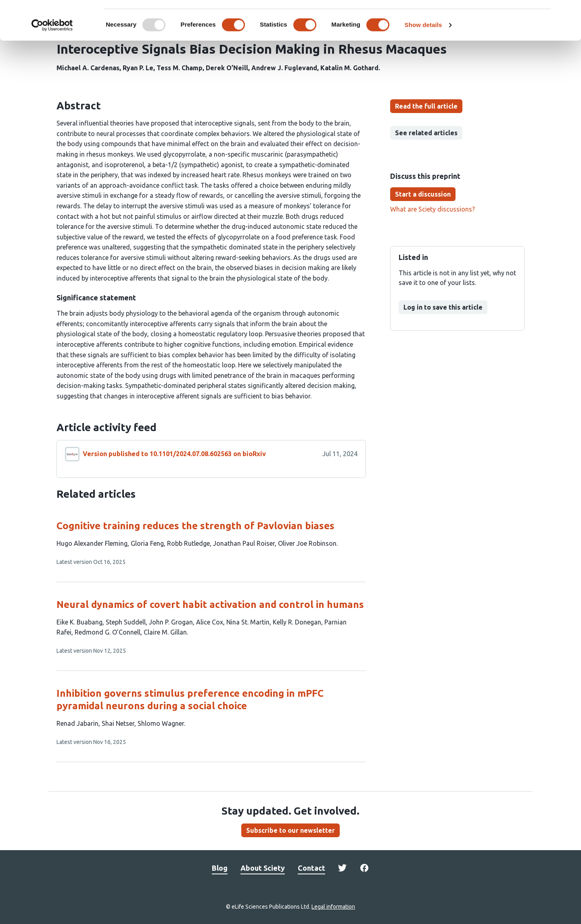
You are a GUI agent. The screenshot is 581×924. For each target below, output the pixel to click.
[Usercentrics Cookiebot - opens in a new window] (52, 62)
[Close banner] (568, 13)
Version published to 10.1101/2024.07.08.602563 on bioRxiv (174, 454)
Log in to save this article (443, 307)
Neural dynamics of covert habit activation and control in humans (210, 604)
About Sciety (263, 868)
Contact (311, 868)
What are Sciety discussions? (433, 209)
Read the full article (426, 106)
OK (493, 20)
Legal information (333, 907)
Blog (220, 868)
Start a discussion (423, 194)
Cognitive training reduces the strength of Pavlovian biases (195, 526)
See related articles (426, 133)
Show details (423, 62)
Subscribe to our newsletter (290, 830)
